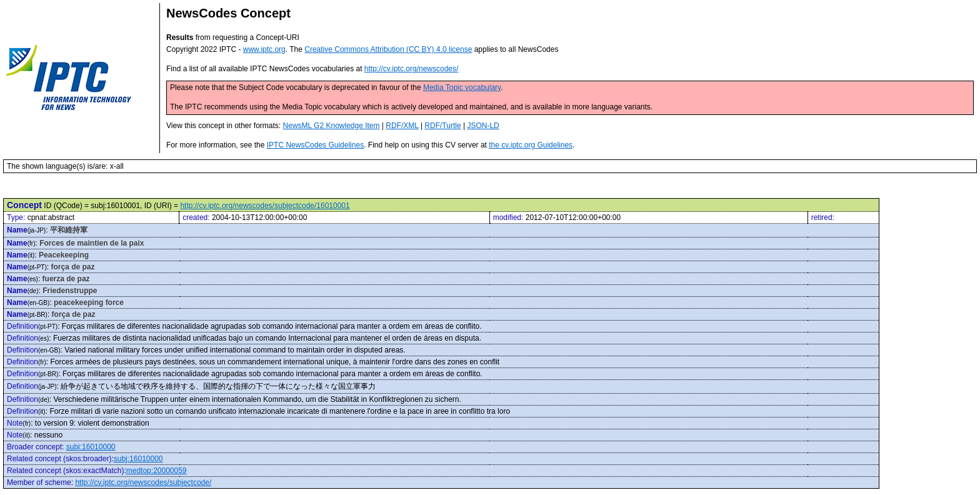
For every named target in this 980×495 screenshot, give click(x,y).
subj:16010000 (91, 447)
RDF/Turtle (442, 126)
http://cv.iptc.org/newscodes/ (412, 69)
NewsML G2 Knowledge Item (332, 126)
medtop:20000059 (157, 471)
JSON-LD (483, 126)
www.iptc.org (264, 49)
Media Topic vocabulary (462, 87)
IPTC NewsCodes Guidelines (315, 145)
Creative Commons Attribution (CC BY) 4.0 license (388, 49)
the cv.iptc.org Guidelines (531, 145)
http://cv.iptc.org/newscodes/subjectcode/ (143, 482)
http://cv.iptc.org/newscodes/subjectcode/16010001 (265, 206)
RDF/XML (402, 126)
